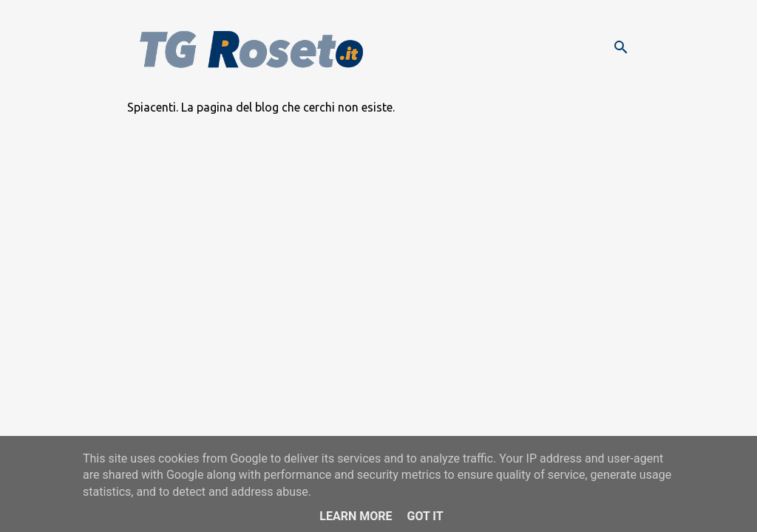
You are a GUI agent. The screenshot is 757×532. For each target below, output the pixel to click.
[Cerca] (621, 47)
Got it (425, 516)
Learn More (356, 516)
